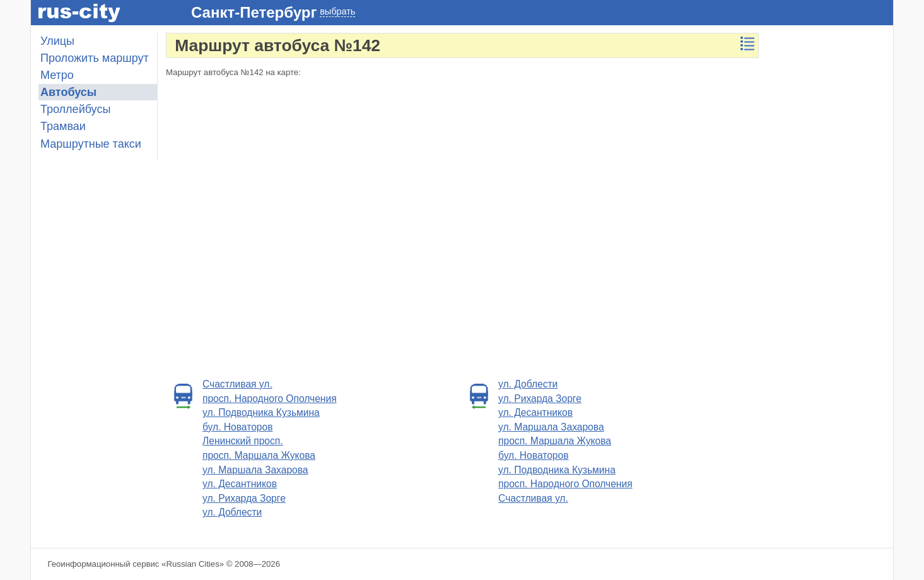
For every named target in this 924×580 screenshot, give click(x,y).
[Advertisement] (830, 222)
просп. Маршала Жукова (259, 455)
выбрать (337, 11)
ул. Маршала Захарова (255, 470)
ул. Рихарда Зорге (244, 498)
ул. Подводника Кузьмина (261, 412)
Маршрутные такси (91, 144)
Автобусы (68, 92)
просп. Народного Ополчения (270, 399)
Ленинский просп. (243, 441)
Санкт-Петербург (254, 12)
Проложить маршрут (95, 58)
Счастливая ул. (237, 384)
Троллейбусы (75, 109)
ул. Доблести (232, 512)
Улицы (57, 41)
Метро (57, 75)
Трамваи (63, 126)
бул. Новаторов (237, 427)
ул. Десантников (240, 484)
